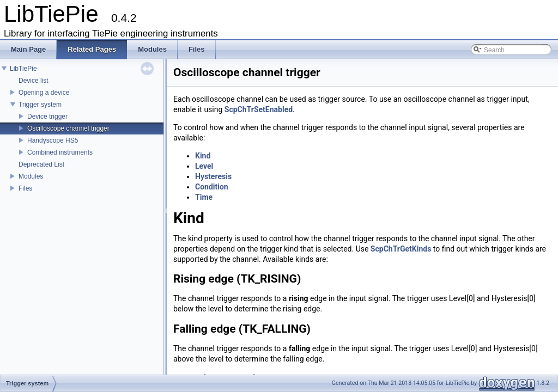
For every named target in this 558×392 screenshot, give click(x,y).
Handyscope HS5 (53, 140)
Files (25, 188)
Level (204, 166)
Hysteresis (213, 176)
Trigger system (40, 105)
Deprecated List (41, 164)
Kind (203, 156)
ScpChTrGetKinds (401, 249)
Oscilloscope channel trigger (68, 128)
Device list (34, 81)
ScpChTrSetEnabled (259, 109)
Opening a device (44, 93)
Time (204, 197)
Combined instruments (60, 152)
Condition (212, 187)
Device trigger (47, 117)
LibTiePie (23, 69)
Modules (31, 176)
